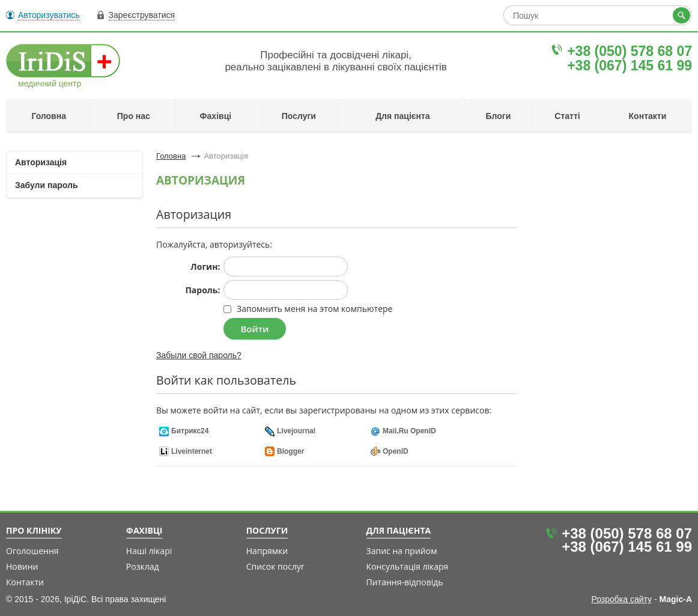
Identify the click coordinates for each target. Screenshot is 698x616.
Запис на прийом (402, 551)
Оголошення (32, 551)
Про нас (134, 116)
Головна (49, 116)
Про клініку (34, 531)
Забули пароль (47, 185)
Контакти (648, 116)
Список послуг (275, 566)
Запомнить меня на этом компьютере (313, 309)
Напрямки (267, 551)
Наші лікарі (149, 551)
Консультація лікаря (408, 566)
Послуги (299, 116)
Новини (22, 566)
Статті (567, 116)
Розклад (143, 566)
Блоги (499, 116)
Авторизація (41, 162)
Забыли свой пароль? (199, 355)
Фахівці (216, 116)
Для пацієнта (403, 116)
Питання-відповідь (405, 582)
